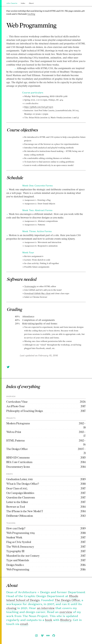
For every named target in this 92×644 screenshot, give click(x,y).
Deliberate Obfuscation (20, 516)
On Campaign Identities (20, 493)
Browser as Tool (16, 507)
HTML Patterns (16, 440)
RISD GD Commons (18, 457)
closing (11, 608)
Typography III (15, 551)
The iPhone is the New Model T (25, 511)
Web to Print (14, 432)
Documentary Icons (18, 467)
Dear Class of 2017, (17, 488)
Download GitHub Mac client (37, 294)
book (49, 620)
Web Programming (18, 569)
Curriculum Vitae (17, 402)
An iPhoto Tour (16, 406)
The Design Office (17, 449)
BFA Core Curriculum (19, 462)
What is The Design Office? (23, 484)
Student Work (14, 537)
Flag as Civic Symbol (19, 542)
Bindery (66, 620)
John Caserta (12, 3)
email (24, 624)
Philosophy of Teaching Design (25, 411)
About (31, 3)
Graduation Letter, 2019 (19, 479)
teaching (31, 14)
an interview (46, 608)
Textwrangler (30, 286)
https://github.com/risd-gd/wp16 (39, 107)
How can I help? (16, 528)
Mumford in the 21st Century (23, 556)
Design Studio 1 (15, 565)
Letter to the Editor (17, 502)
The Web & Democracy (20, 547)
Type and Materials (18, 560)
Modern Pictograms (18, 423)
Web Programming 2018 (21, 533)
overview (66, 612)
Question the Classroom (21, 497)
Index (23, 3)
